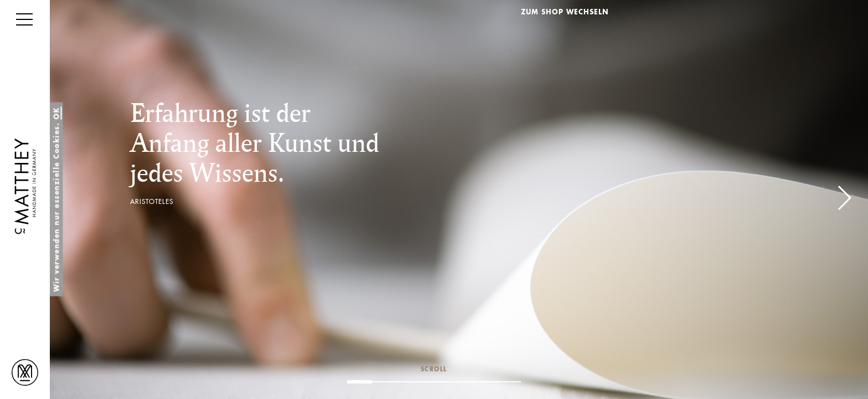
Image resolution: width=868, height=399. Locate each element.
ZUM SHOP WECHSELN (565, 13)
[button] (844, 198)
